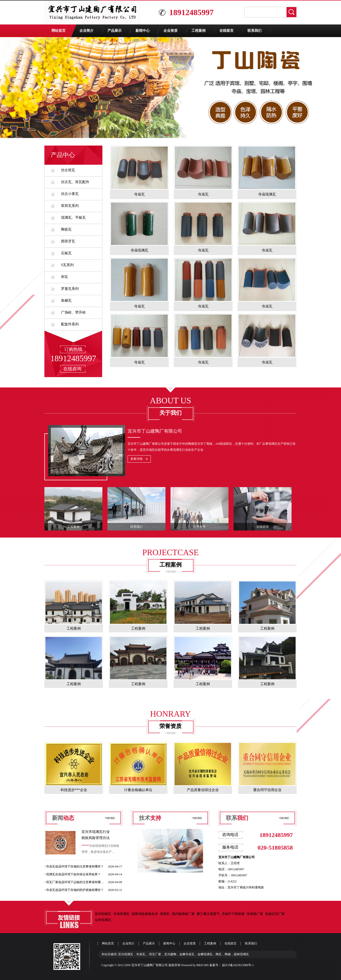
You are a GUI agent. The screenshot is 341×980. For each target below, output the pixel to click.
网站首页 (59, 31)
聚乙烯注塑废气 (208, 914)
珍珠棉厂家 (255, 914)
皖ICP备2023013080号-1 (238, 965)
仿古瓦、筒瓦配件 (75, 182)
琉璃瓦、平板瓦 (73, 218)
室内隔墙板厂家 (183, 914)
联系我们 (254, 31)
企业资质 (170, 31)
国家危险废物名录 (145, 914)
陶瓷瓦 (66, 229)
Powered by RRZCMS (195, 965)
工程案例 (198, 31)
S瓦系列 (67, 265)
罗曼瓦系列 (70, 289)
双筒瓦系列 (70, 206)
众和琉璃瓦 (103, 920)
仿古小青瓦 (70, 194)
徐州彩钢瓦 (103, 914)
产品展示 (115, 31)
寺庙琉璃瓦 (121, 914)
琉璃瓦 (165, 914)
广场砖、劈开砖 (73, 312)
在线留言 (226, 31)
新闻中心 (143, 31)
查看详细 (136, 459)
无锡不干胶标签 (233, 914)
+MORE (170, 572)
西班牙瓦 (68, 241)
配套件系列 (70, 324)
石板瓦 (66, 253)
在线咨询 (72, 369)
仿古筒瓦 (68, 170)
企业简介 (87, 31)
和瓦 (65, 277)
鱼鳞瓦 (66, 301)
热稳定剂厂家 (275, 914)
